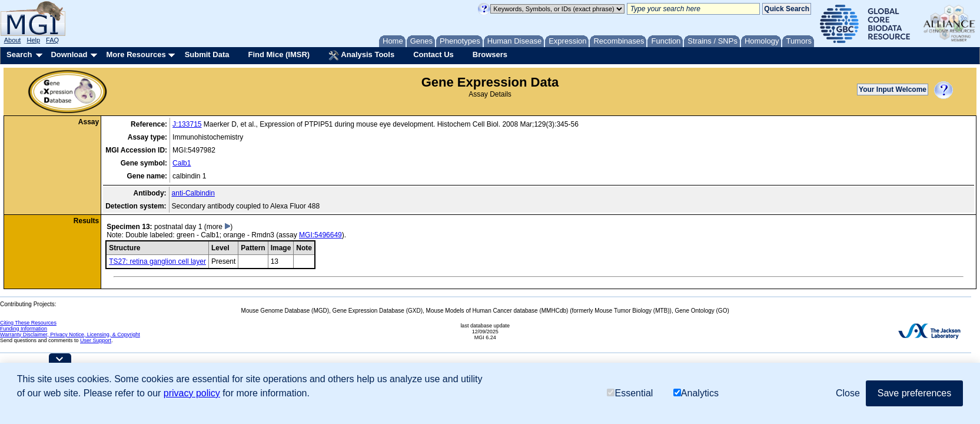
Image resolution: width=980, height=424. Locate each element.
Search (19, 54)
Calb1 (182, 163)
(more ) (219, 227)
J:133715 (187, 124)
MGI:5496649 (320, 235)
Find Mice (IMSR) (279, 54)
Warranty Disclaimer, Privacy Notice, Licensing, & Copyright (70, 334)
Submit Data (207, 54)
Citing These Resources (28, 323)
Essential (630, 393)
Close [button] (848, 393)
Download (69, 54)
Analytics (696, 393)
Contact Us (433, 54)
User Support (96, 340)
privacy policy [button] (192, 393)
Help (33, 40)
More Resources (136, 54)
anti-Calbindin (193, 193)
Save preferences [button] (914, 393)
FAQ (52, 40)
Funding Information (24, 329)
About (13, 40)
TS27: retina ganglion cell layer (157, 261)
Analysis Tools (361, 55)
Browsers (490, 54)
